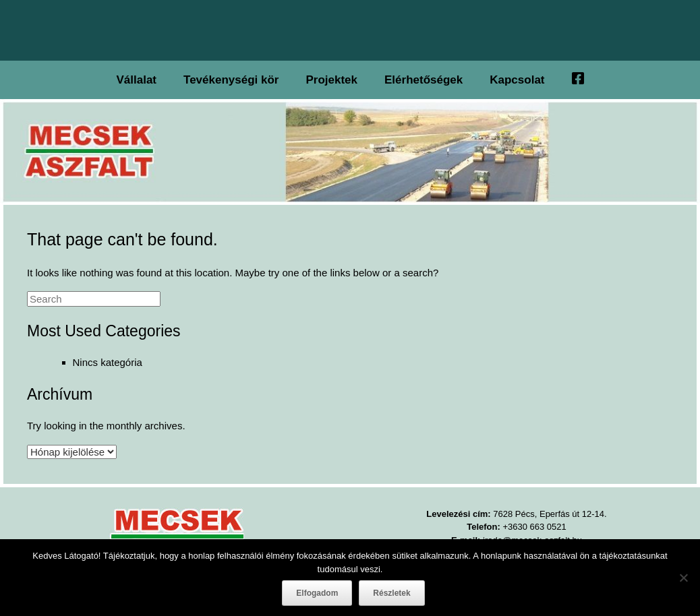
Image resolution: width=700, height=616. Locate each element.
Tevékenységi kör (231, 80)
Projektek (331, 80)
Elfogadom (317, 593)
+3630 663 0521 (534, 527)
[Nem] (683, 578)
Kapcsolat (517, 80)
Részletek (391, 593)
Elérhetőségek (424, 80)
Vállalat (136, 80)
